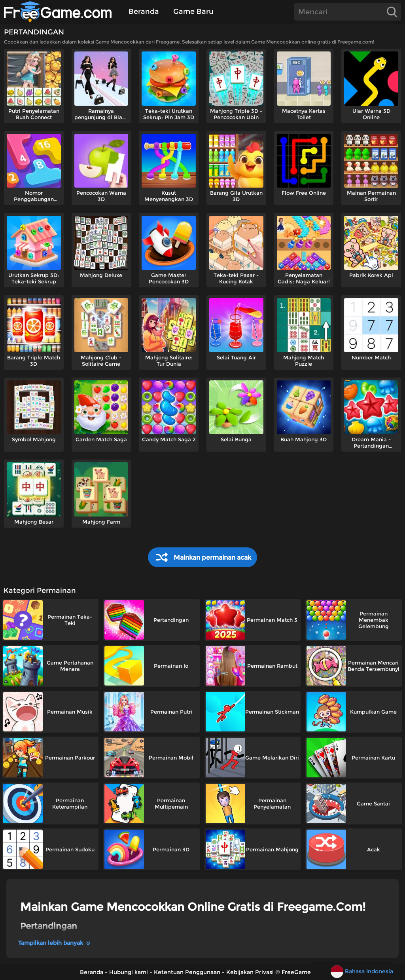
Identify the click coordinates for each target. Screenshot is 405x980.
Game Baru (193, 11)
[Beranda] (62, 12)
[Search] (348, 12)
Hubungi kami (129, 972)
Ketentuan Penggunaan (187, 972)
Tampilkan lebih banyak (55, 943)
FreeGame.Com (304, 972)
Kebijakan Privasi (250, 972)
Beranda (144, 11)
